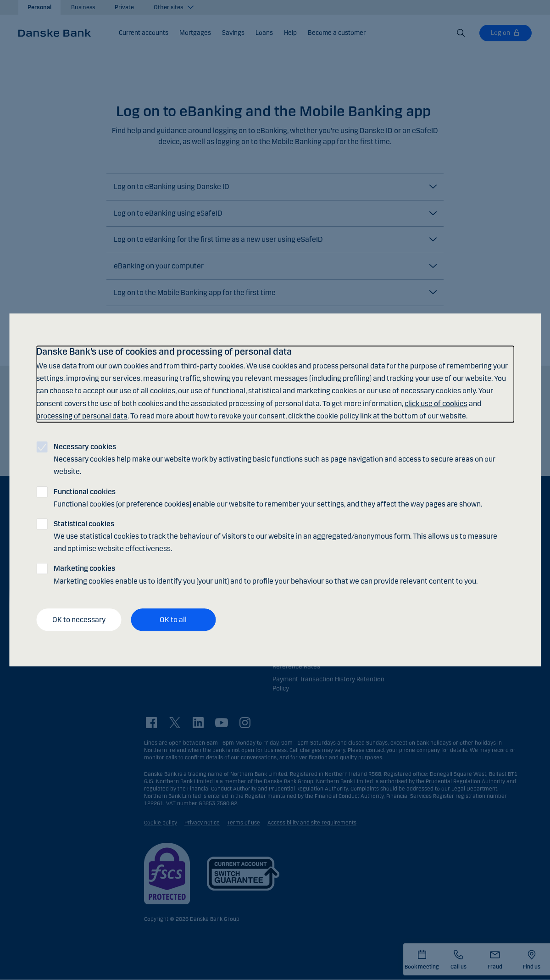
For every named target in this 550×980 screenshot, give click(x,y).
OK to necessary (79, 620)
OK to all (173, 620)
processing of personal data (82, 416)
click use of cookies (436, 404)
